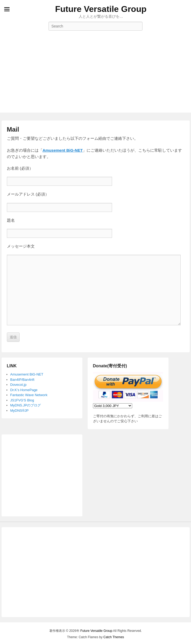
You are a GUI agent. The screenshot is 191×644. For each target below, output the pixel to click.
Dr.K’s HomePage (24, 390)
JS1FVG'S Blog (22, 400)
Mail (13, 129)
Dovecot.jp (18, 385)
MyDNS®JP (20, 411)
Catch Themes (114, 637)
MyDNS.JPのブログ (26, 405)
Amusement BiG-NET (63, 150)
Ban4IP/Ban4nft (22, 380)
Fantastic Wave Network (29, 395)
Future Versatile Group (101, 9)
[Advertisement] (95, 76)
